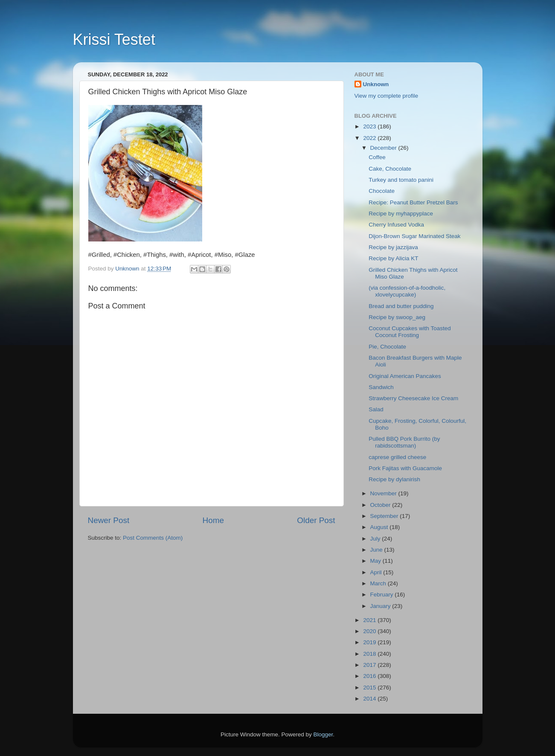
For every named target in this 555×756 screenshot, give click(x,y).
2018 (370, 654)
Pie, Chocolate (387, 347)
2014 (370, 699)
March (379, 583)
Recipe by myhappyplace (401, 214)
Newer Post (109, 520)
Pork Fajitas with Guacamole (405, 468)
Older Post (316, 520)
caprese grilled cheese (397, 457)
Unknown (376, 84)
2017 (370, 665)
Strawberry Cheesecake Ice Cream (413, 398)
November (384, 493)
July (376, 539)
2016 (370, 676)
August (380, 527)
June (377, 550)
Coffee (377, 157)
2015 (370, 688)
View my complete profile (386, 96)
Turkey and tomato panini (401, 180)
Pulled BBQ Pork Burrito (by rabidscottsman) (404, 442)
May (376, 561)
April (377, 572)
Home (213, 520)
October (381, 505)
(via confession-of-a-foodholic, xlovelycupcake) (407, 291)
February (383, 595)
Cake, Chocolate (390, 169)
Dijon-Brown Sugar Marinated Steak (414, 236)
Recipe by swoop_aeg (397, 317)
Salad (376, 409)
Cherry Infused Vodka (396, 225)
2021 (370, 620)
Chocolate (382, 191)
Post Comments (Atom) (153, 538)
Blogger (323, 734)
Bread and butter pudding (401, 306)
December (384, 148)
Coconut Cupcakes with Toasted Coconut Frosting (410, 332)
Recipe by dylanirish (394, 479)
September (385, 516)
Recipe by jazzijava (393, 247)
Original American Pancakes (405, 376)
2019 (370, 642)
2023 (370, 126)
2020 (370, 631)
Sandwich (381, 387)
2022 (370, 138)
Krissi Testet (114, 39)
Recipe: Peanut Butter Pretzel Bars (413, 202)
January (381, 606)
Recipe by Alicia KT (393, 258)
